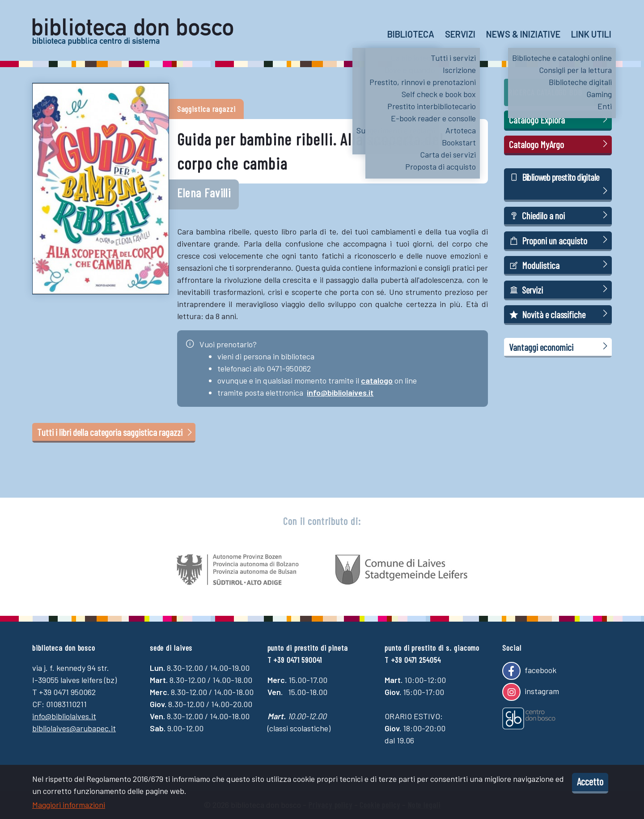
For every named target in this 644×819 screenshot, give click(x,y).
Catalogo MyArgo (560, 144)
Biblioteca (411, 34)
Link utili (591, 34)
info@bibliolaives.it (340, 392)
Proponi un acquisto (560, 240)
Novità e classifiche (560, 314)
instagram (530, 692)
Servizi (460, 34)
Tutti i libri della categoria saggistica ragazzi (116, 432)
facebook (529, 671)
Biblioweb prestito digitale (560, 184)
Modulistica (560, 265)
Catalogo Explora (560, 119)
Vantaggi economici (560, 347)
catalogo (377, 380)
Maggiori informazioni (69, 805)
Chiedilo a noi (560, 215)
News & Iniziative (523, 34)
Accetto (590, 781)
